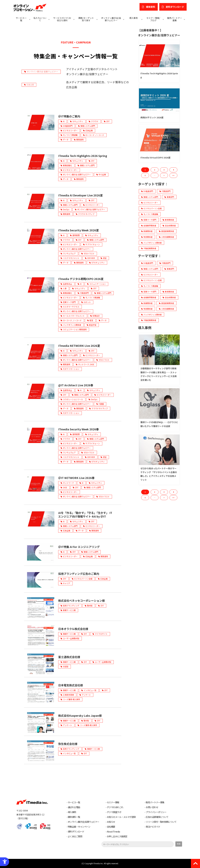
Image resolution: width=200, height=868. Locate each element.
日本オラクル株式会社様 (73, 629)
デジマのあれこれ (115, 807)
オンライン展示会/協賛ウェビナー (111, 19)
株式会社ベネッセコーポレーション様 (81, 600)
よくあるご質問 (75, 836)
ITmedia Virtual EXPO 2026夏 (155, 158)
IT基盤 (101, 404)
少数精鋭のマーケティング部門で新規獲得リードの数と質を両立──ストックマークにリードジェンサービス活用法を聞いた (159, 374)
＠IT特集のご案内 (69, 116)
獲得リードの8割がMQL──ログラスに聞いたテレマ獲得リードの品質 (159, 424)
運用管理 (76, 235)
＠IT (108, 121)
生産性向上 (67, 284)
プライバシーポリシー (156, 812)
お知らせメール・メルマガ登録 (121, 817)
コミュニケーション (98, 284)
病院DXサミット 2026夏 (152, 117)
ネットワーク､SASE (86, 364)
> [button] (164, 175)
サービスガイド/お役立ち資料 (62, 19)
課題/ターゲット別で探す (86, 19)
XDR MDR (91, 258)
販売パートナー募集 (175, 19)
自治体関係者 (169, 226)
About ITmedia (113, 832)
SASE (65, 487)
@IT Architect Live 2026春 (76, 385)
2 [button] (155, 170)
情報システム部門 (88, 126)
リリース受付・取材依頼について (161, 822)
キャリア (67, 583)
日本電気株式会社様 (71, 685)
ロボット (87, 302)
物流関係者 (147, 237)
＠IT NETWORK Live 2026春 (76, 478)
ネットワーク (68, 483)
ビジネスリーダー (70, 130)
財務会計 (96, 316)
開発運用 (80, 140)
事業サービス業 (69, 610)
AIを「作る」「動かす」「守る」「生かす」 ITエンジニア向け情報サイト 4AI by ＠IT (85, 515)
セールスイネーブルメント (74, 316)
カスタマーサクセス (71, 307)
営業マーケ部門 (69, 302)
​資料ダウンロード (175, 7)
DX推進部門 (68, 126)
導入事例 (133, 18)
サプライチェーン (93, 244)
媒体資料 (151, 7)
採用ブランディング (71, 606)
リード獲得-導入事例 (71, 699)
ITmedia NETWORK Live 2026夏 (79, 346)
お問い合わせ (152, 807)
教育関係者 (168, 220)
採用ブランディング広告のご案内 (79, 574)
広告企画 (89, 130)
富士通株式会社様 (69, 657)
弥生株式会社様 (68, 744)
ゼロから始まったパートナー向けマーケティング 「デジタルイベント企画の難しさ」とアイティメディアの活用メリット (159, 474)
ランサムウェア (69, 253)
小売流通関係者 (166, 237)
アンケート (86, 695)
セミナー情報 (113, 802)
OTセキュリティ (98, 263)
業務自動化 (67, 165)
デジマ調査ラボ (114, 812)
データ (66, 140)
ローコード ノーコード (95, 135)
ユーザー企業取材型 (71, 638)
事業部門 (169, 197)
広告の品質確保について (157, 817)
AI (64, 121)
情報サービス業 (69, 634)
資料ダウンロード (76, 832)
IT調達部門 (84, 293)
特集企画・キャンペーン (79, 827)
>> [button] (173, 175)
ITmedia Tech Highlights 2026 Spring (83, 156)
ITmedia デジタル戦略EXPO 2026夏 (81, 279)
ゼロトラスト (89, 253)
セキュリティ (78, 121)
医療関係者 (147, 231)
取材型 (90, 606)
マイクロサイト (101, 634)
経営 (91, 320)
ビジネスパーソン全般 (83, 579)
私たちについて (40, 19)
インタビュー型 (90, 690)
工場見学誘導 (68, 695)
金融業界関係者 (149, 226)
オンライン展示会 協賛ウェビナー (77, 174)
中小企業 (102, 174)
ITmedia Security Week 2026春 (78, 429)
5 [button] (145, 175)
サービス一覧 (21, 19)
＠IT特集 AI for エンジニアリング (79, 547)
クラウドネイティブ (86, 214)
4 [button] (173, 170)
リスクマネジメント (71, 258)
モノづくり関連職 (70, 135)
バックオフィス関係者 (72, 325)
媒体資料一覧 (74, 817)
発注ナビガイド (153, 827)
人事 (65, 288)
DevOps (66, 209)
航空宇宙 (93, 325)
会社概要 (111, 827)
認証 (105, 258)
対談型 (66, 666)
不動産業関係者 (149, 248)
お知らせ (111, 822)
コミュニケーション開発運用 (75, 329)
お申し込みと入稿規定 (117, 836)
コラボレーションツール (73, 399)
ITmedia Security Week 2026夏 (78, 230)
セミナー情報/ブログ (153, 19)
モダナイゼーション (71, 369)
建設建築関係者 (166, 231)
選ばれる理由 (74, 807)
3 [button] (164, 170)
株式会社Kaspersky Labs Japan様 (80, 715)
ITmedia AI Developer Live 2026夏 (80, 195)
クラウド (95, 121)
